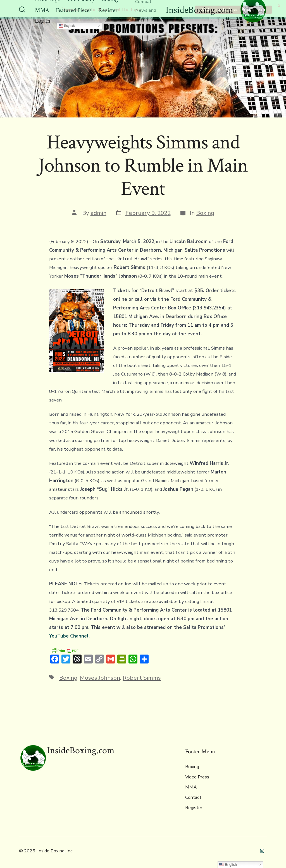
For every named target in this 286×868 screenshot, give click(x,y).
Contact (193, 797)
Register (194, 807)
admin (98, 212)
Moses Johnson (100, 677)
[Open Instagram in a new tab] (262, 850)
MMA (191, 787)
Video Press (197, 776)
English (67, 25)
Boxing (205, 212)
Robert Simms (142, 677)
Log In (43, 20)
